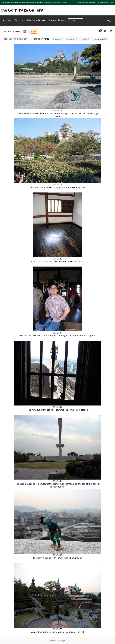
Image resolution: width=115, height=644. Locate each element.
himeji (34, 31)
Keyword (17, 31)
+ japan (58, 39)
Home (6, 31)
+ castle (72, 39)
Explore (19, 20)
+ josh (85, 39)
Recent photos (57, 20)
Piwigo (63, 640)
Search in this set (18, 39)
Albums (7, 20)
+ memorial (100, 39)
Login (110, 21)
